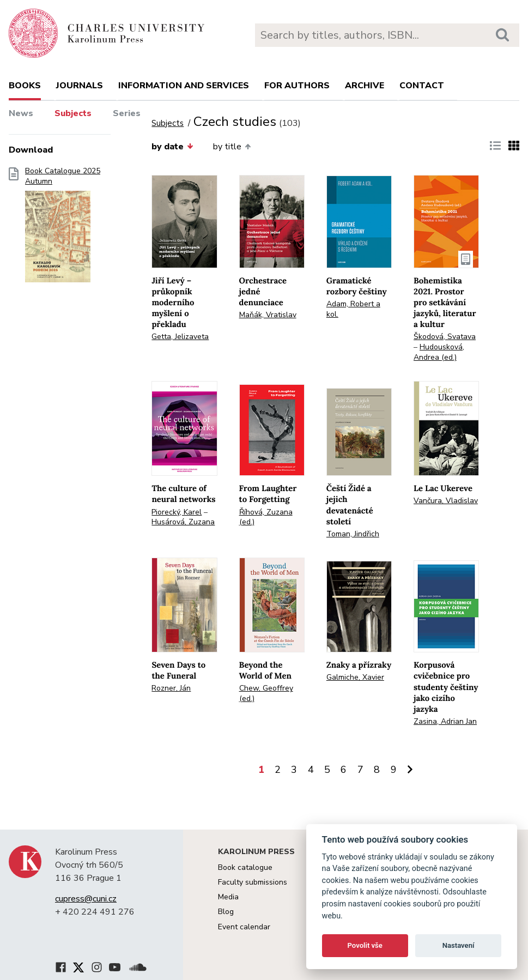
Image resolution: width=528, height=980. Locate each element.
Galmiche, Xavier (355, 677)
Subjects (73, 113)
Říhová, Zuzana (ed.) (266, 517)
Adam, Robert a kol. (353, 309)
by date (172, 147)
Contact (422, 86)
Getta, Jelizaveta (180, 337)
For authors (297, 86)
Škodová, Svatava (445, 337)
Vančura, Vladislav (446, 501)
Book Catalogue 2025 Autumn (63, 228)
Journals (80, 86)
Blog (226, 912)
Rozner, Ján (171, 688)
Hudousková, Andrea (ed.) (439, 352)
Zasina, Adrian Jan (445, 721)
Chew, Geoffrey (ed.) (266, 693)
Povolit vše (365, 945)
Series (127, 113)
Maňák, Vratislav (268, 315)
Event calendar (244, 927)
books (25, 86)
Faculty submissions (253, 882)
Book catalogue (245, 867)
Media (228, 897)
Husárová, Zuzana (183, 522)
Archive (365, 86)
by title (232, 147)
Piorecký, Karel (177, 512)
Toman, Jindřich (353, 534)
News (21, 113)
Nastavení (459, 945)
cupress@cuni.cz (86, 899)
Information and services (184, 86)
